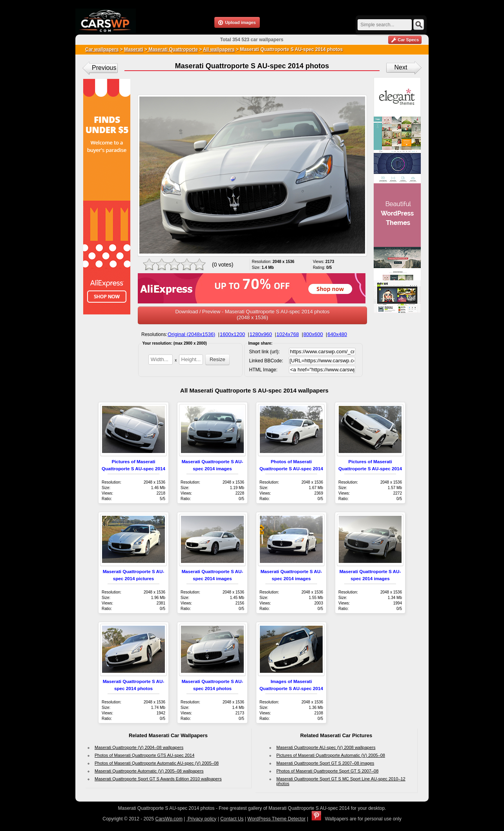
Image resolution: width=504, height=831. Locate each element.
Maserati (134, 49)
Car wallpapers (102, 49)
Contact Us (232, 819)
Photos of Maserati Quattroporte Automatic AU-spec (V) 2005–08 (157, 763)
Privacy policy (202, 819)
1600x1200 (232, 334)
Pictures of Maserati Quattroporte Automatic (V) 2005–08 (331, 755)
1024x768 (288, 334)
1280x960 (261, 334)
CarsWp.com (169, 819)
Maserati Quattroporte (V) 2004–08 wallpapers (139, 747)
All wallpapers (219, 49)
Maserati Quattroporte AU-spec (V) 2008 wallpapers (326, 747)
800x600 (313, 334)
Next (401, 67)
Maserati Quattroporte (173, 49)
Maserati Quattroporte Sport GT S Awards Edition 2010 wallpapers (158, 779)
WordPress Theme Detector (276, 819)
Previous (104, 68)
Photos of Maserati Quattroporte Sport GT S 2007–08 (327, 771)
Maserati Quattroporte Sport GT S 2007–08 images (325, 763)
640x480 (337, 334)
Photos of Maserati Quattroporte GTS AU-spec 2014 (144, 755)
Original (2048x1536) (191, 334)
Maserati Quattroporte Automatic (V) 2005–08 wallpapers (149, 771)
